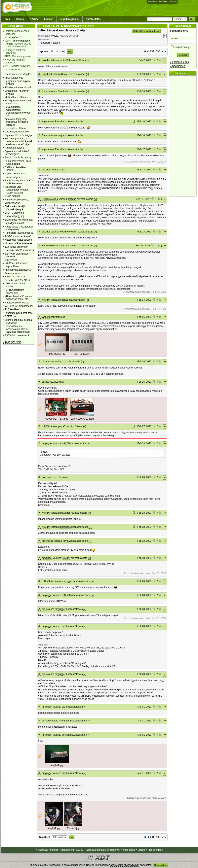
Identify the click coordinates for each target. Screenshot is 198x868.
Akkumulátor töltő (14, 78)
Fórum (34, 19)
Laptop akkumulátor (15, 174)
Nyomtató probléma (15, 128)
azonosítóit (59, 727)
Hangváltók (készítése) (17, 200)
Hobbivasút (153, 2)
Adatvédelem (67, 850)
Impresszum (129, 850)
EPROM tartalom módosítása (15, 291)
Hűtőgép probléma (15, 148)
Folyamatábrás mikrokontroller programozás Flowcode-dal (18, 111)
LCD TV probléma (14, 213)
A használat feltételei (47, 850)
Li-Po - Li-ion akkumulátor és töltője (61, 30)
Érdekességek (12, 177)
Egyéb (57, 43)
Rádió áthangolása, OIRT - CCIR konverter (19, 182)
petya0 (45, 382)
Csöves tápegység (15, 216)
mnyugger (47, 443)
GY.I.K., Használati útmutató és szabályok (98, 850)
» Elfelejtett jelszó (179, 62)
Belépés (183, 55)
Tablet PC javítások (15, 277)
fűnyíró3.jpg (73, 828)
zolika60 (46, 581)
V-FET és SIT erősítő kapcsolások (16, 265)
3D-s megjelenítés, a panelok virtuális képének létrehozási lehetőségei (19, 141)
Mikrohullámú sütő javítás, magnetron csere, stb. (19, 298)
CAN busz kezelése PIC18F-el (15, 169)
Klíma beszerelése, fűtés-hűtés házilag (18, 162)
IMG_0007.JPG (82, 354)
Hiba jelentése (155, 850)
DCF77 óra (11, 316)
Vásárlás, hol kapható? (17, 132)
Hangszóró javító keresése (19, 233)
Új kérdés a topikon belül (146, 31)
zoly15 (45, 426)
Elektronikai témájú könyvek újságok (15, 208)
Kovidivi (46, 60)
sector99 (64, 60)
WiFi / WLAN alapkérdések (19, 306)
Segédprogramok (70, 19)
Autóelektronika (13, 273)
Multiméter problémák (16, 97)
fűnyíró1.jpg (57, 765)
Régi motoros (49, 199)
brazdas (46, 170)
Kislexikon (173, 2)
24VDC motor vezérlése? (18, 236)
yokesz (55, 36)
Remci (65, 74)
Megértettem (160, 865)
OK (192, 19)
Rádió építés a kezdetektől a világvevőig (19, 228)
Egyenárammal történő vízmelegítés (17, 153)
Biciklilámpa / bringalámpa (19, 220)
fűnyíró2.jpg (54, 828)
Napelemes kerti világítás (18, 74)
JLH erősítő (11, 260)
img (44, 122)
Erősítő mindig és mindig (18, 157)
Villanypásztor (12, 203)
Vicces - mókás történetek (19, 243)
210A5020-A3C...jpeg (82, 419)
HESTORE (163, 2)
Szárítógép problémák (16, 247)
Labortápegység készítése (19, 313)
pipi (44, 362)
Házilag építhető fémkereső (19, 250)
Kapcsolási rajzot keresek (18, 240)
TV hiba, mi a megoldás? (18, 87)
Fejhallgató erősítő (15, 223)
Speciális (46, 43)
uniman (46, 721)
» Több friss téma (12, 342)
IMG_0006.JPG (57, 354)
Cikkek (20, 19)
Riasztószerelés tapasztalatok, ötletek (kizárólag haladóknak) (17, 329)
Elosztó (141, 850)
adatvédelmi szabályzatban (125, 865)
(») (88, 60)
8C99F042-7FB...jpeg (57, 419)
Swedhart (47, 74)
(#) (39, 60)
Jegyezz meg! (183, 46)
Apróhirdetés (93, 19)
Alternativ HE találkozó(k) (18, 270)
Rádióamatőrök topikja (17, 303)
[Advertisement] (184, 136)
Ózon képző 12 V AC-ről (18, 280)
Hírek (7, 19)
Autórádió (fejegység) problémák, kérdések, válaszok (17, 122)
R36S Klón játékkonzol (17, 335)
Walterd (46, 317)
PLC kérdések (12, 309)
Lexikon (49, 19)
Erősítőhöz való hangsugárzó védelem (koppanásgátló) (17, 190)
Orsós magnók (13, 196)
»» (72, 837)
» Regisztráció (178, 66)
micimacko (47, 477)
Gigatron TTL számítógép (18, 135)
